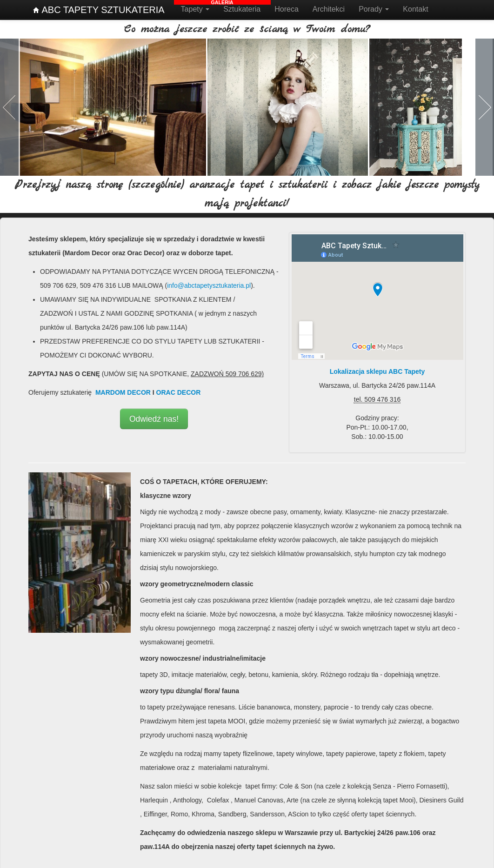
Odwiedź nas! (154, 417)
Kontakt (415, 9)
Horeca (287, 9)
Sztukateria (242, 9)
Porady (374, 9)
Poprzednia (10, 106)
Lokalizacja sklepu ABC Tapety (377, 370)
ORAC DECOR (179, 391)
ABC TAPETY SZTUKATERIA (99, 10)
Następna (484, 106)
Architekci (329, 9)
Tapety (195, 9)
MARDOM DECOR (123, 391)
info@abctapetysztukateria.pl (209, 284)
